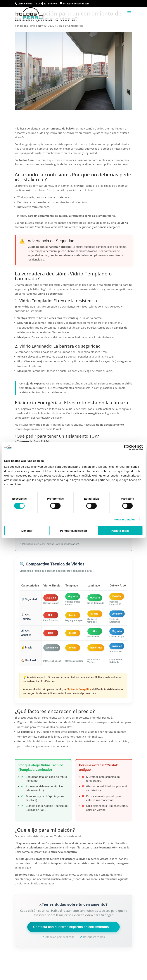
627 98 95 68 (50, 4)
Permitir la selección (74, 530)
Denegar (27, 530)
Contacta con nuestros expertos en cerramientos (73, 927)
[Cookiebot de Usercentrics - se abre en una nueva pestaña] (127, 447)
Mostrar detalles (125, 519)
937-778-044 (35, 4)
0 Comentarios (74, 26)
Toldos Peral (27, 26)
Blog (59, 26)
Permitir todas (120, 530)
